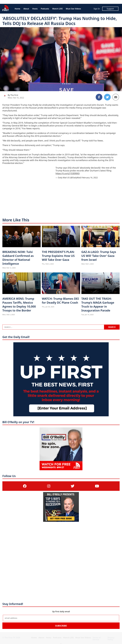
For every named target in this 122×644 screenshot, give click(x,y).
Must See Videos (73, 9)
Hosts (35, 9)
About (26, 9)
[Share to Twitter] (107, 97)
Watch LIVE (57, 9)
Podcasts (45, 9)
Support (110, 9)
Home (17, 9)
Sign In (97, 9)
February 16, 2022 (90, 178)
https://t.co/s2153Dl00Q (68, 173)
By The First (13, 95)
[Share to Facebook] (99, 97)
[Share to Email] (116, 97)
